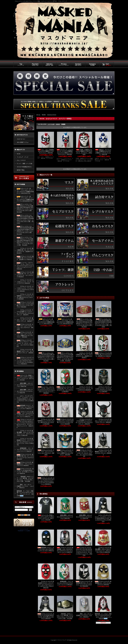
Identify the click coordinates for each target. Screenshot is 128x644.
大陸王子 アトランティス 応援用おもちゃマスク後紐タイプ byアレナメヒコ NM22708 (103, 152)
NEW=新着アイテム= (23, 142)
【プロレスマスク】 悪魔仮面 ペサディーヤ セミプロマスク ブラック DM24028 (25, 352)
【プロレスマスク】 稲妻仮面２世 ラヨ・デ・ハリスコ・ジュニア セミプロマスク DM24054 (25, 457)
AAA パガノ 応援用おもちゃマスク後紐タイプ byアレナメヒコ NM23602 (46, 151)
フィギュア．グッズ (23, 157)
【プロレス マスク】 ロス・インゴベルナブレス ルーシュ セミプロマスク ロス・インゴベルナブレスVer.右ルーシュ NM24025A (25, 361)
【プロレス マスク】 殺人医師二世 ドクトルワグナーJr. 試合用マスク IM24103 (25, 258)
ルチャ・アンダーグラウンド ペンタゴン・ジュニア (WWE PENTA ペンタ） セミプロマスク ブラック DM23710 (25, 399)
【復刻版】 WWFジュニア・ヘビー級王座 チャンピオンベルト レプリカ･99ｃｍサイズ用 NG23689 (25, 479)
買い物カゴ (107, 65)
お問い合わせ (78, 65)
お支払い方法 (35, 65)
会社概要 (92, 65)
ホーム (38, 115)
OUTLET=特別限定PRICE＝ (25, 167)
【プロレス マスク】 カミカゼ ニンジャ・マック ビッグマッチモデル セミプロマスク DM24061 (25, 289)
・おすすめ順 (51, 124)
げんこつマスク (21, 160)
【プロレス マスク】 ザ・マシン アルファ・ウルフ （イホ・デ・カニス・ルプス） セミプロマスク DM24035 (25, 343)
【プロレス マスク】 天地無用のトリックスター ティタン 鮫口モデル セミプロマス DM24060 (25, 297)
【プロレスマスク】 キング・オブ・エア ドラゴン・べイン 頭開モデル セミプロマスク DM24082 (25, 335)
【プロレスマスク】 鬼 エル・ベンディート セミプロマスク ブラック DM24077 (25, 320)
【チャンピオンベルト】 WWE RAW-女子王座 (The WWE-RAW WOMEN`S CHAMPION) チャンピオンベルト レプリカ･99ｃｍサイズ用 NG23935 (25, 230)
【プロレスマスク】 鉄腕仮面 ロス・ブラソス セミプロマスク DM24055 (25, 464)
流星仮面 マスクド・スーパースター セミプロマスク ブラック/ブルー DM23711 (25, 407)
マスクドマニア (24, 529)
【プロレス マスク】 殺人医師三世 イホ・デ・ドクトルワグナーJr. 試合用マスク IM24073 (25, 251)
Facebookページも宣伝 (24, 531)
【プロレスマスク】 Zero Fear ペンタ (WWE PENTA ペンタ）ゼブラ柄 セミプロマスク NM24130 (25, 471)
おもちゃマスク (52, 115)
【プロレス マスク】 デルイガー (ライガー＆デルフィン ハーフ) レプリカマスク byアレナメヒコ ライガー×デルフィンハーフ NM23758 (25, 424)
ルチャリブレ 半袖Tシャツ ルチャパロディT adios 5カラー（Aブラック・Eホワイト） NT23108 (25, 378)
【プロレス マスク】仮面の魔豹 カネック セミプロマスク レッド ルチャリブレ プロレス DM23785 (25, 433)
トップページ (21, 65)
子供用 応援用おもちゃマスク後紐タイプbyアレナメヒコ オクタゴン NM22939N (84, 152)
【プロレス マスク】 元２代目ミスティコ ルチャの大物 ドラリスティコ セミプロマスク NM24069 (25, 305)
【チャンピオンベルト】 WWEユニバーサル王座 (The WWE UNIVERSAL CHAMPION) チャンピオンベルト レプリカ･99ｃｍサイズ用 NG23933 (25, 208)
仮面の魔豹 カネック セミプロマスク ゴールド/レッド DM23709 (25, 391)
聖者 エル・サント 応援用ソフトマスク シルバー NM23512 (25, 486)
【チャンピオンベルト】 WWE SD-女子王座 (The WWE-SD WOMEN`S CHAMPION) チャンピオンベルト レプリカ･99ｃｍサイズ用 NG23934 (25, 219)
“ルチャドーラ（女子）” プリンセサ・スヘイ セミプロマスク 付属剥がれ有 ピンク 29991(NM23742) (25, 191)
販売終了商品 (21, 170)
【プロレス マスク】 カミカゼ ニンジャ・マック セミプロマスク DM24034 (25, 282)
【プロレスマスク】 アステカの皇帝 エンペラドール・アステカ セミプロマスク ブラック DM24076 (25, 312)
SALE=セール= (21, 139)
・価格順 (57, 124)
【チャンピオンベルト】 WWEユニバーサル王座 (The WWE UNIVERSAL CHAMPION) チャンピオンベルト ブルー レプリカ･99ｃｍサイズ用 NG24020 (25, 241)
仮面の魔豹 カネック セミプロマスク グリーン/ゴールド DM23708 (25, 385)
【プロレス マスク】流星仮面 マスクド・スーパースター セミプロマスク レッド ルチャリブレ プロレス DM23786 (25, 442)
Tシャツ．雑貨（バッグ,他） (25, 164)
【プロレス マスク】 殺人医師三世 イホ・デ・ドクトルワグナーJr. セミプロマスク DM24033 (25, 275)
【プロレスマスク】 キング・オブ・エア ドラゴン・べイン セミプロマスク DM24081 (25, 327)
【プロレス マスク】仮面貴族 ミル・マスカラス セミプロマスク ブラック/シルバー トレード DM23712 (25, 414)
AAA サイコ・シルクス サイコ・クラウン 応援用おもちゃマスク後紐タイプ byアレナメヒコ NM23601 (65, 152)
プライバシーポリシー (64, 65)
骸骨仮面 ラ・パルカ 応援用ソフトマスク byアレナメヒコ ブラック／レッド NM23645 (25, 493)
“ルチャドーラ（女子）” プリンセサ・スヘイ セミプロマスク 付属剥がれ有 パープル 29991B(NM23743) (25, 199)
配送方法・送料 (49, 65)
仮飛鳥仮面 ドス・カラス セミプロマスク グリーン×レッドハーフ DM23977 (25, 450)
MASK (19, 154)
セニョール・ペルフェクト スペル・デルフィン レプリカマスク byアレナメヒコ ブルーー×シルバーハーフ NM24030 (25, 266)
